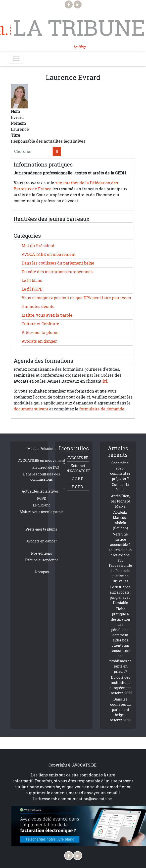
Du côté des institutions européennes (57, 272)
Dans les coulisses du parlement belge (58, 263)
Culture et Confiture (40, 324)
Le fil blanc (32, 280)
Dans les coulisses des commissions (42, 477)
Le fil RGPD (32, 289)
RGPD (42, 498)
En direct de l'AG (46, 467)
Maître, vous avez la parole (47, 315)
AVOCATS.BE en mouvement (49, 254)
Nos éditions (42, 553)
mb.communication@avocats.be (82, 799)
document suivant (31, 409)
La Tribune (79, 28)
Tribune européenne (42, 560)
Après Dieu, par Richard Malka (120, 501)
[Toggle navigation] (16, 59)
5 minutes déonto (38, 306)
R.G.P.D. (78, 487)
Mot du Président (38, 246)
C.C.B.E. (78, 479)
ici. (105, 381)
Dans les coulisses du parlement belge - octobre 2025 (121, 710)
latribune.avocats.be (41, 787)
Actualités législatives (40, 491)
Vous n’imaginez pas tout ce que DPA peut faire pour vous (76, 298)
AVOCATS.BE (78, 458)
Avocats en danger (39, 341)
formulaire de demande (102, 409)
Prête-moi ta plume (40, 333)
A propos (42, 572)
